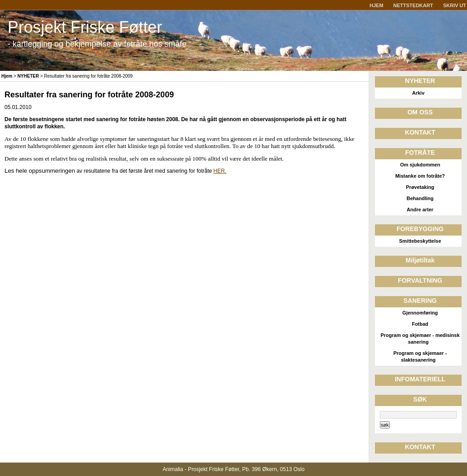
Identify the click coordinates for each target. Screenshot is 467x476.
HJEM (377, 5)
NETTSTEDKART (413, 5)
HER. (220, 171)
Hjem (7, 76)
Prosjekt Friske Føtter (85, 27)
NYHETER (28, 76)
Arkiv (419, 93)
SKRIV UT (455, 5)
